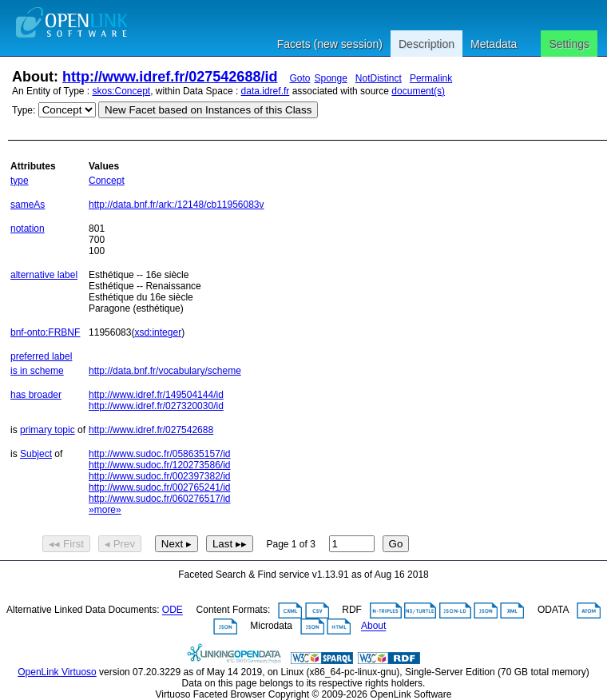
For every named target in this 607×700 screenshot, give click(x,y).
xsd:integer (158, 332)
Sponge (330, 78)
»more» (105, 510)
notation (28, 229)
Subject (36, 454)
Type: (24, 110)
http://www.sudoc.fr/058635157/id (159, 454)
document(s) (418, 91)
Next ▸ (177, 544)
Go (396, 544)
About (373, 626)
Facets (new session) (330, 44)
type (20, 181)
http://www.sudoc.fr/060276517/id (159, 499)
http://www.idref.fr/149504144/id (156, 395)
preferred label (41, 356)
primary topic (48, 430)
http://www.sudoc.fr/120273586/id (159, 465)
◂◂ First (66, 544)
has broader (36, 395)
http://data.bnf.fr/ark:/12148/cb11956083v (177, 205)
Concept (107, 181)
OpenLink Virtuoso (57, 672)
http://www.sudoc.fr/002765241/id (159, 487)
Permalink (431, 78)
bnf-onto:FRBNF (45, 332)
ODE (173, 611)
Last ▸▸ (230, 544)
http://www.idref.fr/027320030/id (156, 406)
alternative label (44, 275)
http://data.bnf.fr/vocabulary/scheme (165, 371)
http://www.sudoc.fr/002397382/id (159, 476)
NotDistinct (379, 78)
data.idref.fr (266, 91)
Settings (569, 44)
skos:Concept (122, 91)
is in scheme (37, 371)
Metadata (494, 44)
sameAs (28, 205)
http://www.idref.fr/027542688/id (170, 77)
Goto (300, 78)
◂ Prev (120, 544)
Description (426, 44)
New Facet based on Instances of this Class (208, 110)
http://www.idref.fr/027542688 (151, 430)
